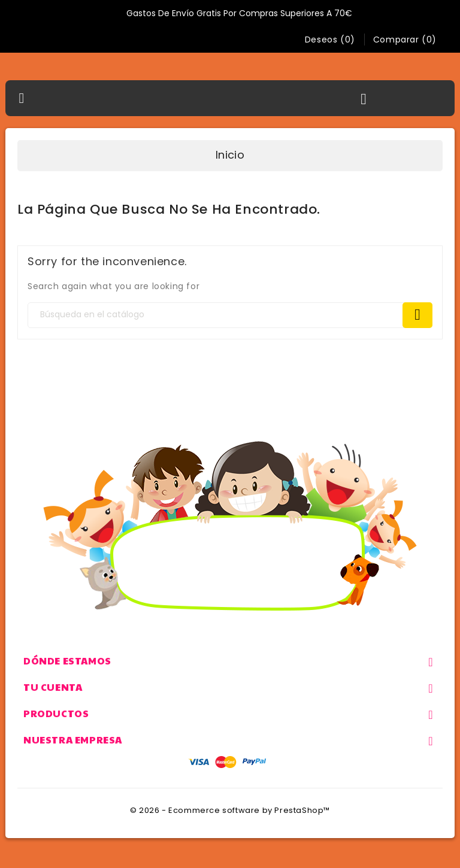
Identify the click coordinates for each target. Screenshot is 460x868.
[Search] (230, 315)
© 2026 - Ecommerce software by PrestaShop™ (230, 810)
